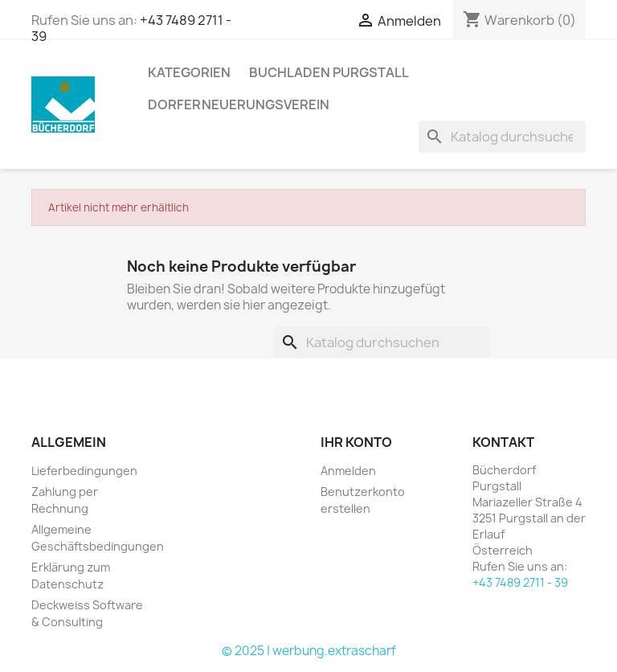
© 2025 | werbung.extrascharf (309, 651)
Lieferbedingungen (84, 471)
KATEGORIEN (189, 72)
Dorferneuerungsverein (239, 104)
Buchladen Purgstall (329, 72)
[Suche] (502, 137)
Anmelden (348, 471)
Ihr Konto (356, 442)
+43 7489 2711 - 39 (520, 582)
